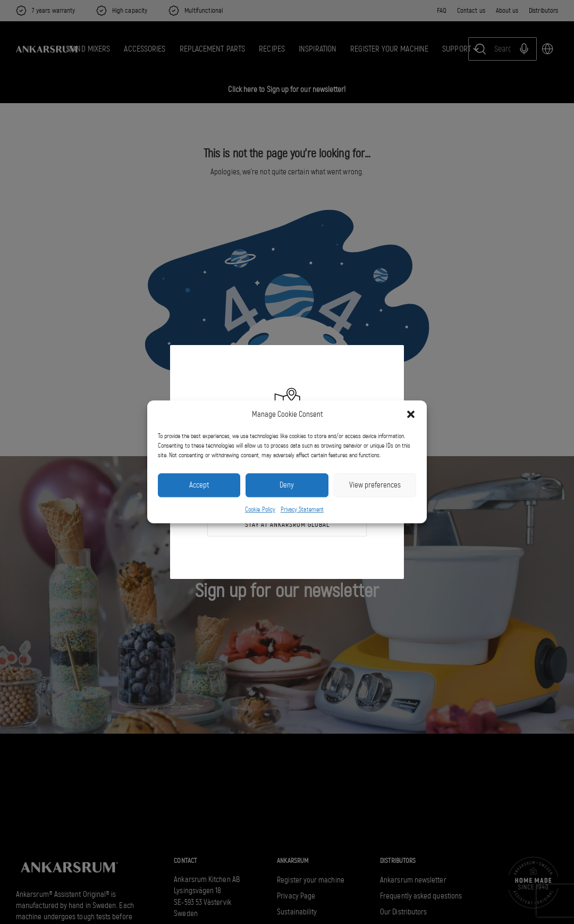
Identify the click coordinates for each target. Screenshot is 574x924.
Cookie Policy (260, 509)
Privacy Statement (302, 509)
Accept (199, 485)
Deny (287, 485)
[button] (411, 415)
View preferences (375, 485)
